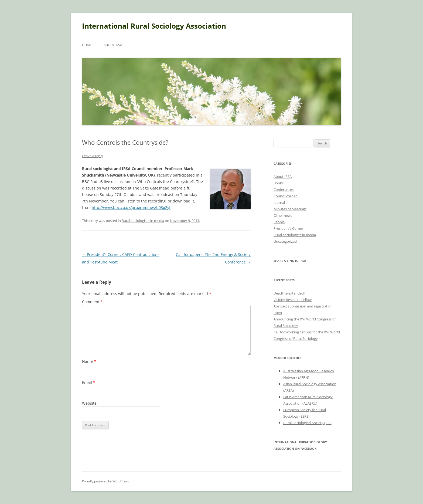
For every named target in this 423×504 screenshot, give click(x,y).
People (279, 222)
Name (89, 361)
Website (89, 403)
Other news (283, 215)
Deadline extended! (289, 293)
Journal (279, 202)
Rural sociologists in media (143, 221)
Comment (92, 302)
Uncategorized (285, 241)
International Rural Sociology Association (154, 26)
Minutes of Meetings (290, 209)
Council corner (285, 196)
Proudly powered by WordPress (105, 481)
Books (279, 183)
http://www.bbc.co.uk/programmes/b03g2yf (131, 207)
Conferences (284, 190)
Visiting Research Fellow (293, 300)
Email (89, 382)
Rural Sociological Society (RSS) (308, 423)
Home (87, 45)
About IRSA (113, 45)
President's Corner (288, 228)
